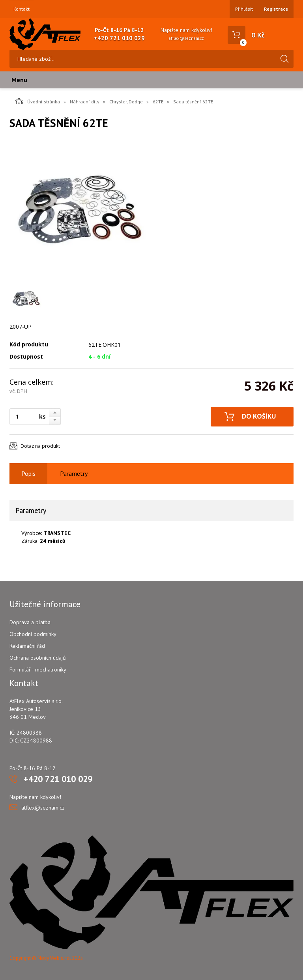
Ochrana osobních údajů (38, 658)
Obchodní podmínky (33, 634)
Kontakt (22, 9)
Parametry (74, 473)
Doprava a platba (30, 622)
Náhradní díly (85, 102)
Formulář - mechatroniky (38, 670)
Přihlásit (244, 9)
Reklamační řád (27, 646)
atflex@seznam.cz (186, 38)
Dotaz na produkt (40, 446)
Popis (28, 473)
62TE (158, 102)
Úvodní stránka (38, 101)
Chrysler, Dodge (126, 102)
